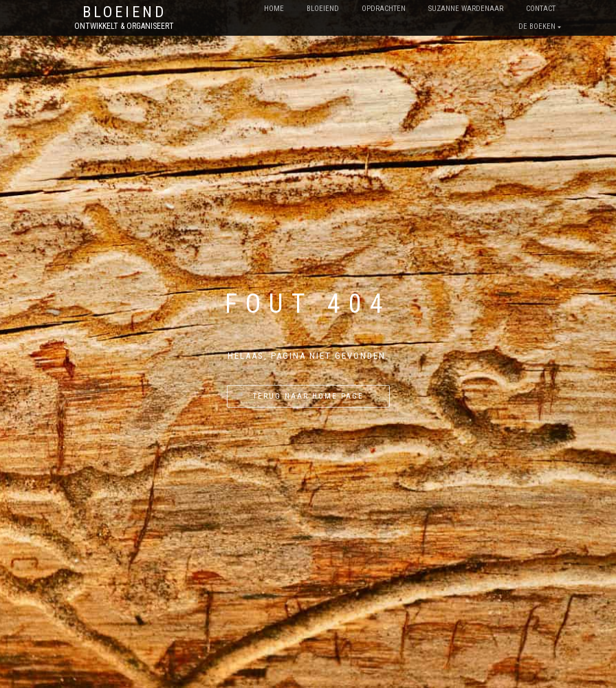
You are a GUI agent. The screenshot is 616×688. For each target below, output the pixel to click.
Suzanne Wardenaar (466, 9)
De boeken (537, 26)
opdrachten (384, 9)
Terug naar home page (308, 396)
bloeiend (323, 9)
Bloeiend (124, 12)
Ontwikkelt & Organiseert (124, 26)
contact (541, 9)
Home (274, 9)
